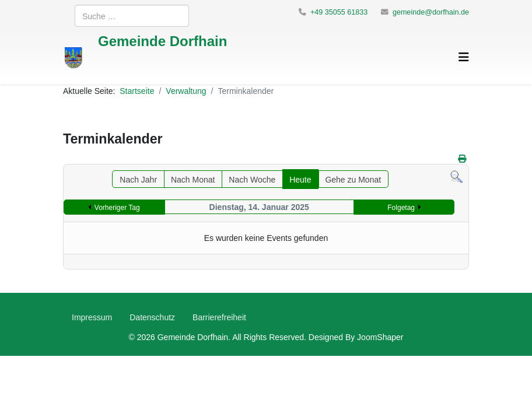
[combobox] (132, 16)
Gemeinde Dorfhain (162, 41)
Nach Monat (193, 179)
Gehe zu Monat (353, 179)
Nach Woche (252, 179)
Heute (300, 179)
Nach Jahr (138, 179)
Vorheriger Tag (117, 207)
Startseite (137, 91)
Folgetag (401, 207)
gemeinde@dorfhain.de (431, 12)
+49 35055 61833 (339, 12)
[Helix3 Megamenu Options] (464, 57)
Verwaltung (186, 91)
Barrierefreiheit (219, 317)
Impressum (92, 317)
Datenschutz (152, 317)
